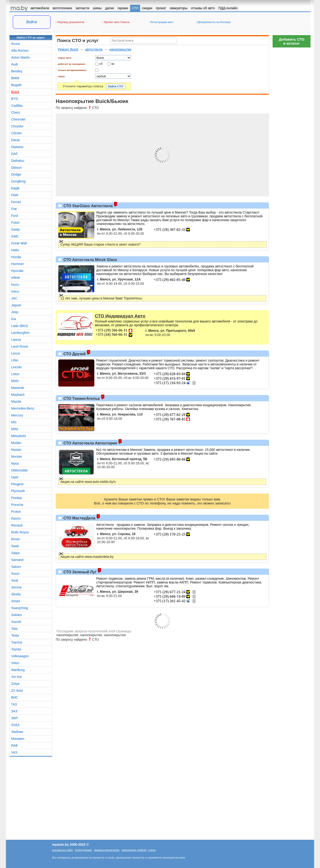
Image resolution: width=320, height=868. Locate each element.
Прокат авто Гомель (116, 22)
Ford (15, 216)
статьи (152, 850)
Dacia (15, 140)
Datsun (16, 168)
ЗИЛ (14, 718)
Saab (15, 546)
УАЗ (14, 752)
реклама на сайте (62, 850)
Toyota (16, 649)
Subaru (16, 615)
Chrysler (17, 126)
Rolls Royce (20, 532)
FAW (15, 195)
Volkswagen (20, 656)
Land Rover (20, 346)
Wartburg (18, 670)
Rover (16, 539)
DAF (14, 154)
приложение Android (134, 850)
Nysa (15, 463)
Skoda (16, 594)
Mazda (16, 401)
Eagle (15, 188)
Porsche (17, 505)
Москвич (18, 739)
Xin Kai (16, 677)
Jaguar (16, 305)
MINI (15, 429)
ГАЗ (14, 704)
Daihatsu (18, 161)
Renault (17, 525)
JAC (14, 298)
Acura (16, 44)
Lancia (16, 340)
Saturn (16, 567)
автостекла (94, 49)
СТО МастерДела (79, 518)
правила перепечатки (107, 850)
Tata (14, 629)
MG (14, 422)
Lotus (15, 374)
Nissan (16, 450)
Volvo (15, 663)
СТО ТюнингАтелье (81, 399)
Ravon (16, 518)
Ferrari (16, 202)
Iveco (15, 291)
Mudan (16, 443)
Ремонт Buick (68, 49)
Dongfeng (18, 181)
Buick (15, 92)
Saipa (15, 553)
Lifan (15, 360)
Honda (16, 257)
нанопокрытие (120, 49)
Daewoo (17, 147)
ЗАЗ (14, 711)
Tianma (17, 642)
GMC (15, 236)
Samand (17, 560)
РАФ (14, 746)
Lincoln (16, 367)
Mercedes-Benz (23, 408)
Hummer (18, 264)
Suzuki (16, 622)
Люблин (17, 732)
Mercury (17, 415)
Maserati (18, 388)
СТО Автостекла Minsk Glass (90, 260)
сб (101, 64)
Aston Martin (21, 57)
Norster (17, 457)
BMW (15, 78)
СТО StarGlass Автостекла (87, 206)
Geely (16, 229)
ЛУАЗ (15, 725)
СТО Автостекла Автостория (90, 443)
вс (113, 64)
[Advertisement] (292, 121)
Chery (16, 112)
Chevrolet (18, 119)
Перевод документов (70, 22)
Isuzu (15, 285)
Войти (32, 22)
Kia (14, 319)
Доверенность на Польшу (213, 22)
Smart (16, 601)
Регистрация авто (161, 22)
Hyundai (17, 271)
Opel (15, 477)
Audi (14, 64)
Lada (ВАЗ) (20, 326)
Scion (15, 574)
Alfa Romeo (20, 51)
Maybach (18, 395)
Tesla (15, 635)
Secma (16, 587)
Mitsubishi (18, 436)
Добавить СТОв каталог (292, 41)
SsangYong (20, 608)
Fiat (14, 209)
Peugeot (17, 484)
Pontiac (17, 498)
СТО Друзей (74, 354)
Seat (15, 580)
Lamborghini (20, 333)
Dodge (16, 174)
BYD (15, 99)
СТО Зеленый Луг (79, 572)
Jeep (15, 312)
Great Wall (19, 243)
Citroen (16, 133)
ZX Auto (17, 691)
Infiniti (16, 278)
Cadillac (17, 106)
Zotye (15, 684)
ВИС (15, 697)
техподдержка (83, 850)
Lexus (16, 353)
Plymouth (18, 491)
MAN (15, 381)
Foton (15, 223)
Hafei (15, 250)
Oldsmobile (19, 470)
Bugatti (16, 85)
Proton (16, 512)
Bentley (17, 71)
